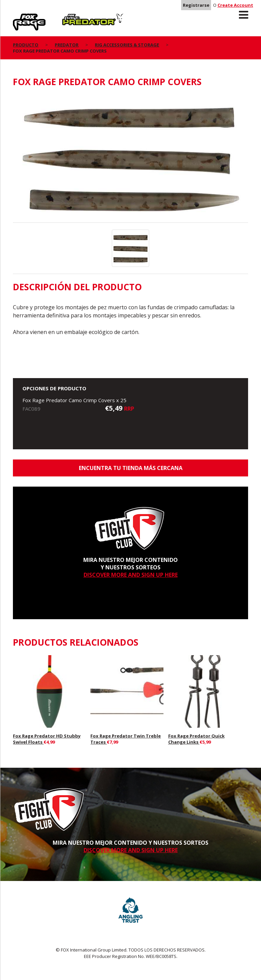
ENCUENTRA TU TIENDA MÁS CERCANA (131, 468)
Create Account (235, 5)
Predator (74, 17)
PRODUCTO (26, 45)
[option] (130, 159)
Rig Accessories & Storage (127, 45)
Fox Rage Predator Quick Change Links (196, 739)
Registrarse (196, 5)
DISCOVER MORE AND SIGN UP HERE (131, 575)
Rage (19, 17)
